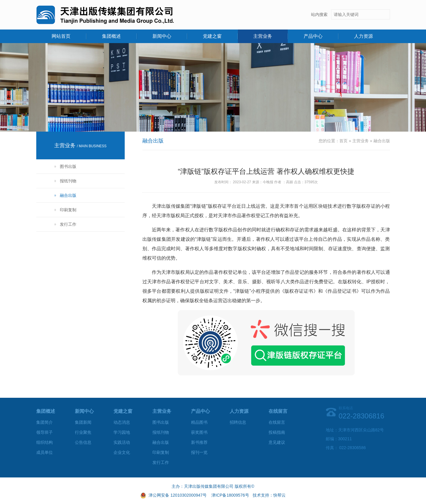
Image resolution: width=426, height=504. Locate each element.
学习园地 (122, 432)
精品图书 (199, 422)
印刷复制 (68, 210)
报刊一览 (199, 452)
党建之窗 (212, 36)
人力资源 (364, 36)
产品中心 (313, 36)
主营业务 (263, 36)
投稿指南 (277, 432)
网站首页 (61, 36)
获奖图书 (199, 432)
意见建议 (277, 442)
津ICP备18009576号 (230, 495)
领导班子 (45, 432)
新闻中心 (162, 36)
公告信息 (83, 442)
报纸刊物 (68, 181)
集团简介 (45, 422)
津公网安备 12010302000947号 (178, 495)
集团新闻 (83, 422)
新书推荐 (199, 442)
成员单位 (45, 452)
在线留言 (277, 422)
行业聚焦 (83, 432)
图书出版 (68, 166)
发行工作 (68, 224)
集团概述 (111, 36)
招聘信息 (238, 422)
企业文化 (122, 452)
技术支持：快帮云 (269, 495)
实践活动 (122, 442)
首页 (343, 141)
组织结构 (45, 442)
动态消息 (122, 422)
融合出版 (68, 195)
